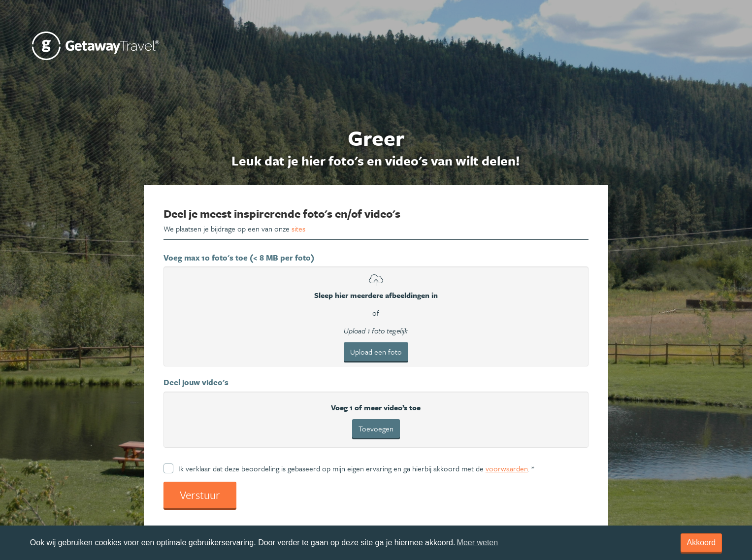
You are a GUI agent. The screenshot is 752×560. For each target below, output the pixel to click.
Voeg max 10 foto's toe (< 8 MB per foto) (239, 258)
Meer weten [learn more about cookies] (478, 543)
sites (298, 229)
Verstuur (200, 495)
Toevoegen (376, 428)
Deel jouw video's (196, 382)
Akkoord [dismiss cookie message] (702, 543)
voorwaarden (507, 468)
